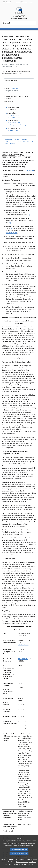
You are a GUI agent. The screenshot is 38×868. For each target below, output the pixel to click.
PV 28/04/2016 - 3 (13, 115)
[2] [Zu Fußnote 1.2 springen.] (10, 223)
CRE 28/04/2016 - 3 (14, 117)
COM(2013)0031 (12, 233)
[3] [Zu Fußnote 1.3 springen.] (11, 229)
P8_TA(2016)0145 (13, 130)
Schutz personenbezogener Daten (26, 865)
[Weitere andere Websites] (25, 2)
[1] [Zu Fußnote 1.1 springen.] (30, 215)
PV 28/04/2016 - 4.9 (14, 123)
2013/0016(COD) (17, 89)
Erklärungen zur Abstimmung (17, 125)
